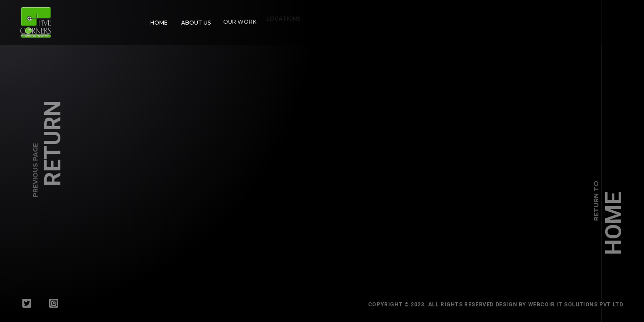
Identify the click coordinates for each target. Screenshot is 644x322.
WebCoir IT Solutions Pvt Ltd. (580, 305)
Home (159, 23)
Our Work (237, 19)
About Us (195, 22)
